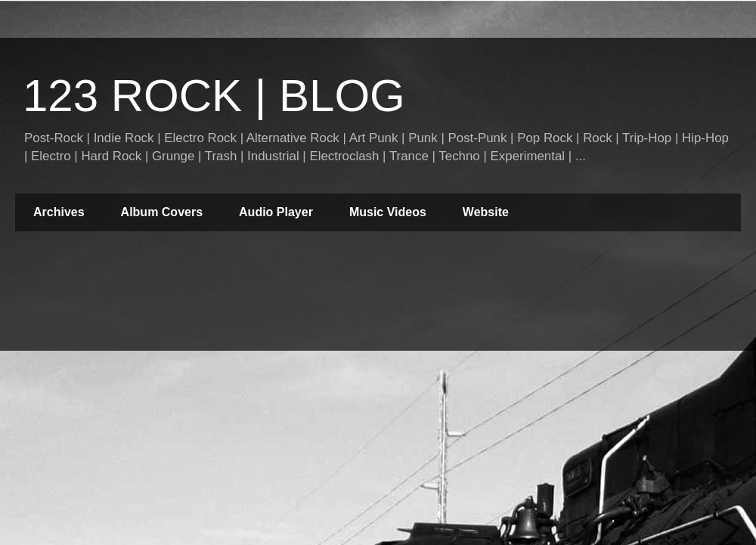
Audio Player (276, 212)
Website (486, 212)
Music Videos (388, 212)
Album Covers (162, 212)
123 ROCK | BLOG (214, 96)
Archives (59, 212)
